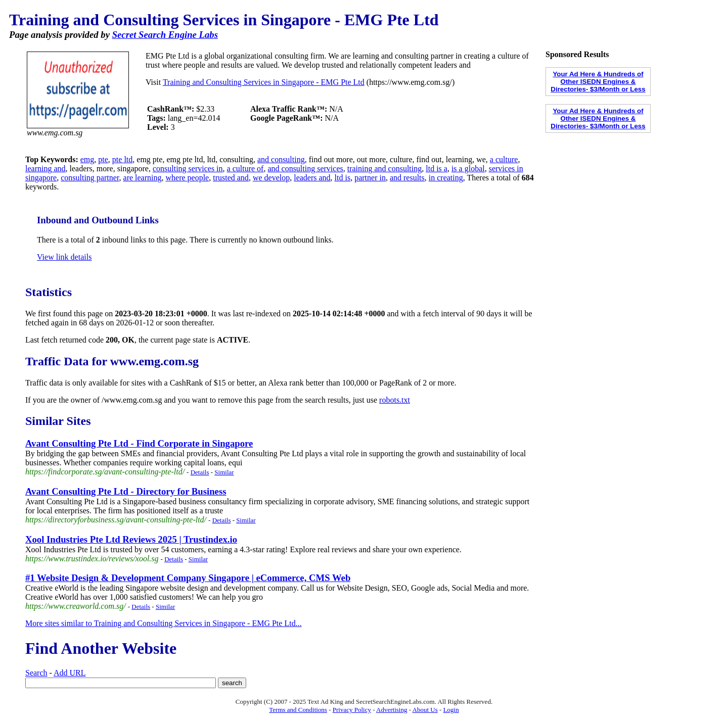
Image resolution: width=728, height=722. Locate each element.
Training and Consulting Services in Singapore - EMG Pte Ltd (264, 82)
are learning (143, 178)
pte (103, 159)
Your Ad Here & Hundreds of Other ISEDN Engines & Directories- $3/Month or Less (598, 82)
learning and (45, 169)
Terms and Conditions (298, 710)
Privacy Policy (352, 710)
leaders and (312, 178)
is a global (468, 169)
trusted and (231, 178)
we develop (271, 178)
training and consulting (385, 169)
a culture (504, 159)
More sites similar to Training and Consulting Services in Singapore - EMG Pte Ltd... (164, 623)
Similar (224, 472)
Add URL (70, 673)
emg (87, 159)
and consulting (281, 159)
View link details (64, 257)
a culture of (245, 169)
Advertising (392, 710)
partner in (370, 178)
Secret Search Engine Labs (165, 35)
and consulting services (305, 169)
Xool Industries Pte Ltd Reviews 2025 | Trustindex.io (131, 539)
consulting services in (188, 169)
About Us (425, 710)
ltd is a (437, 169)
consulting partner (90, 178)
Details (200, 472)
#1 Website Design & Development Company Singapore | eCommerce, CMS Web (188, 578)
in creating (446, 178)
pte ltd (122, 159)
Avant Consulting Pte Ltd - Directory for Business (126, 491)
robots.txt (395, 400)
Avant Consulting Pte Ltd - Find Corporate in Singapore (139, 443)
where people (187, 178)
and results (407, 178)
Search (36, 673)
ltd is (343, 178)
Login (451, 710)
